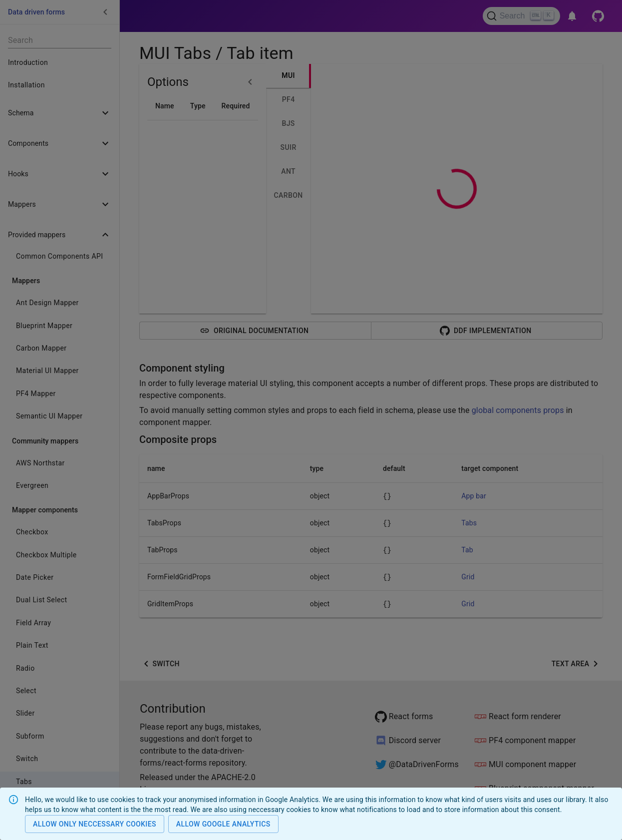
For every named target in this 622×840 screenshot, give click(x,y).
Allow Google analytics (223, 824)
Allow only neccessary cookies (95, 824)
